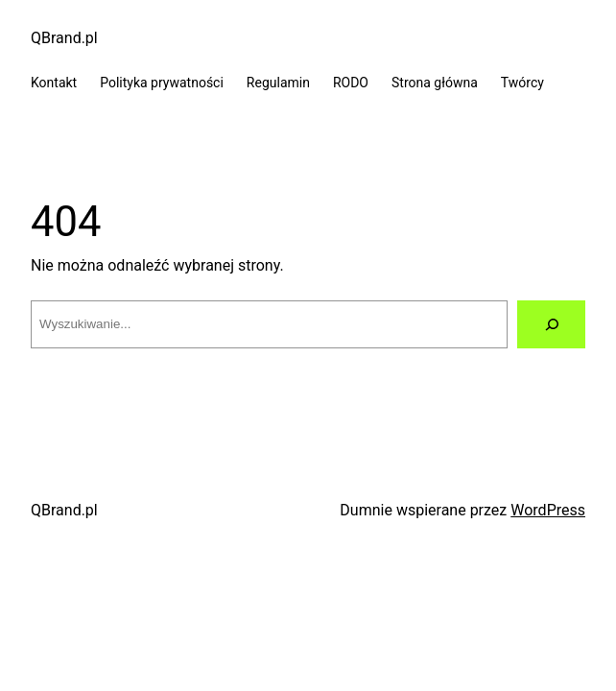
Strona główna (435, 83)
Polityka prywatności (162, 83)
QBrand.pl (64, 38)
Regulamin (278, 83)
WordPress (548, 510)
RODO (351, 83)
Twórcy (522, 83)
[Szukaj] (551, 324)
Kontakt (54, 83)
